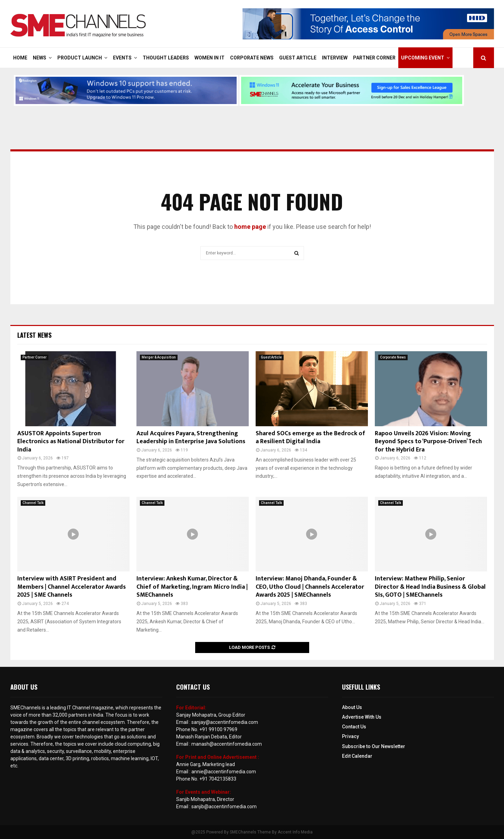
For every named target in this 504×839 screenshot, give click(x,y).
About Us (352, 707)
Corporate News (252, 58)
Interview (335, 58)
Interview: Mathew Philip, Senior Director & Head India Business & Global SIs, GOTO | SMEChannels (430, 587)
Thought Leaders (166, 58)
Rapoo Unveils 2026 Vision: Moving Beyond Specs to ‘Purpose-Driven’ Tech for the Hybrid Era (428, 442)
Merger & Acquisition (159, 357)
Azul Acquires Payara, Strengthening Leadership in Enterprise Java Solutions (191, 437)
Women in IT (210, 58)
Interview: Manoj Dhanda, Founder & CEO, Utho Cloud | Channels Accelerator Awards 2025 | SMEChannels (310, 587)
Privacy (350, 736)
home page (250, 227)
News (40, 58)
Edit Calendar (357, 756)
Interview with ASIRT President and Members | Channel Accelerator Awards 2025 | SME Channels (72, 587)
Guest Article (298, 58)
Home (20, 58)
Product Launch (80, 58)
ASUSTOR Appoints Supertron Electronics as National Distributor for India (71, 442)
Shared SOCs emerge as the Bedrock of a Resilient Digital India (310, 437)
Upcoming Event (423, 58)
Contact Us (354, 727)
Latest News (34, 335)
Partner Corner (374, 58)
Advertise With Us (362, 717)
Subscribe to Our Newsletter (374, 746)
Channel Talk (33, 503)
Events (122, 58)
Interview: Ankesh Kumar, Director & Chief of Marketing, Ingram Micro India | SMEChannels (192, 587)
